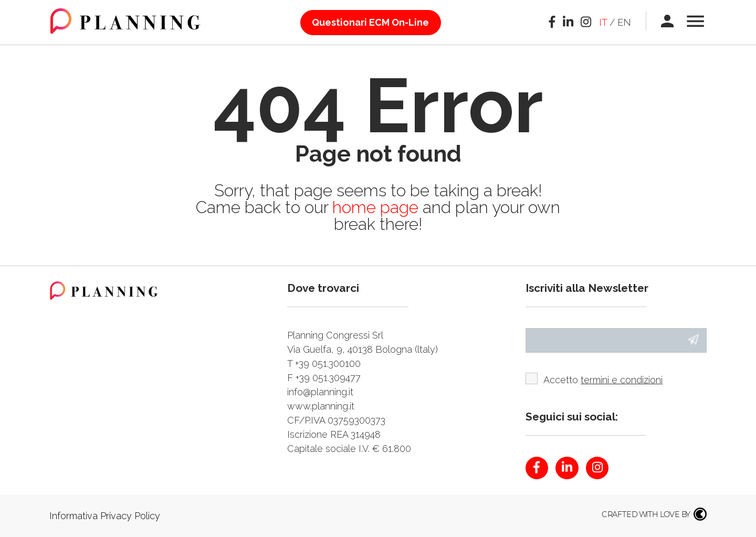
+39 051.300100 (328, 364)
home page (377, 207)
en (624, 22)
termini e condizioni (622, 380)
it (603, 22)
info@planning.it (320, 392)
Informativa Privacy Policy (105, 516)
